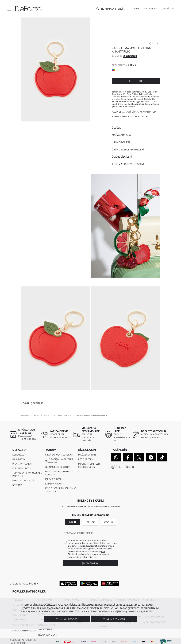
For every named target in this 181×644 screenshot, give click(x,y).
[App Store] (68, 584)
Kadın (72, 522)
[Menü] (9, 9)
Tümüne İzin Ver (114, 619)
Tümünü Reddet (67, 619)
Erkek (91, 522)
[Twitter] (139, 457)
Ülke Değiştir (125, 467)
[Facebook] (128, 457)
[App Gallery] (110, 584)
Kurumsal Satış (22, 469)
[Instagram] (151, 457)
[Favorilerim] (151, 9)
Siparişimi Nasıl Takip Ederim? (59, 461)
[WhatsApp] (116, 457)
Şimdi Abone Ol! (91, 563)
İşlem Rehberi (53, 479)
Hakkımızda (19, 459)
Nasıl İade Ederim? (58, 467)
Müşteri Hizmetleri (89, 464)
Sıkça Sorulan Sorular (59, 455)
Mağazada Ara (121, 135)
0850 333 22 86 (86, 467)
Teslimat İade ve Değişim (128, 164)
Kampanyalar (53, 484)
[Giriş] (137, 9)
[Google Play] (89, 584)
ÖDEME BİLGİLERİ (122, 157)
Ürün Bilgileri (121, 142)
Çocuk (109, 522)
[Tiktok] (162, 457)
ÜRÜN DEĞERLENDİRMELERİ (128, 150)
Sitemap (17, 485)
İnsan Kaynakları (23, 464)
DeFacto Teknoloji (23, 481)
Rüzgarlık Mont (48, 635)
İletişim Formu (87, 459)
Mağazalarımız (87, 455)
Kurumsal (18, 455)
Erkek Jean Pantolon (24, 631)
